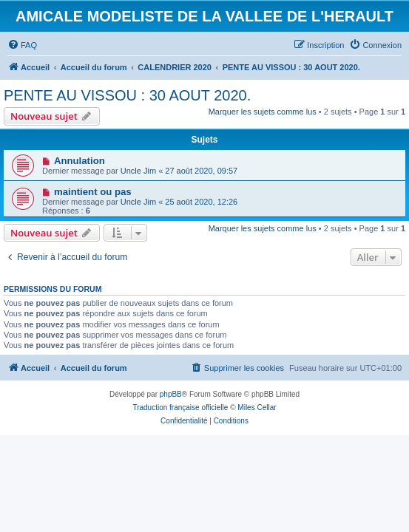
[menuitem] (22, 45)
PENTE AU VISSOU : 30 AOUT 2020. (127, 95)
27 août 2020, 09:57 (201, 171)
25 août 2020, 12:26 (201, 202)
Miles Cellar (257, 407)
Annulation (80, 161)
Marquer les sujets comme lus (263, 112)
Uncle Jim (138, 171)
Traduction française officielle (180, 407)
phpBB (171, 394)
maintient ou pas (93, 192)
